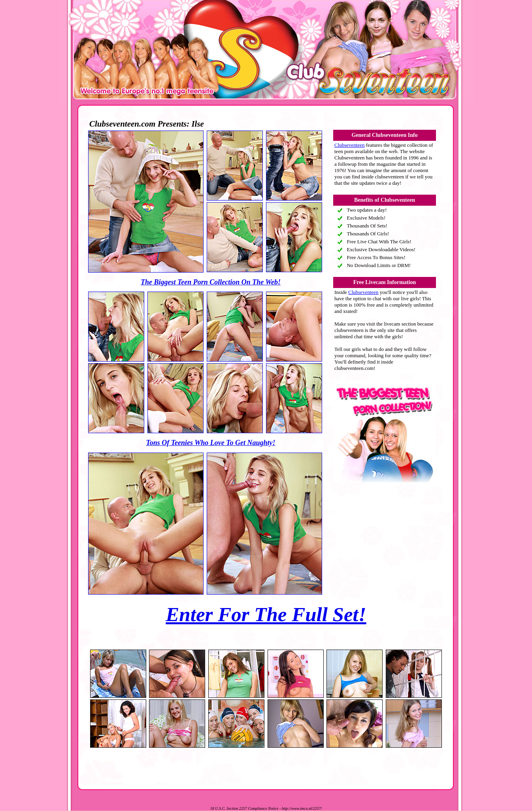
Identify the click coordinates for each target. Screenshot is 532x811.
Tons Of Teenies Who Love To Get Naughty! (210, 443)
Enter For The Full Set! (266, 614)
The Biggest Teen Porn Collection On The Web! (211, 282)
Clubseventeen (350, 145)
